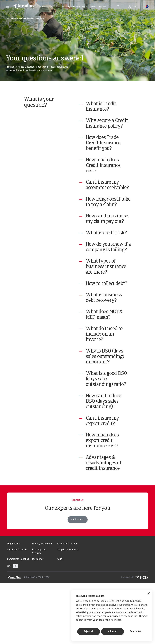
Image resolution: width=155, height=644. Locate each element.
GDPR (60, 620)
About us (45, 7)
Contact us (93, 7)
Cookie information (67, 604)
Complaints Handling (18, 620)
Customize (136, 631)
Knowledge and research (71, 7)
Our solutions (55, 7)
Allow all (113, 632)
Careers (85, 7)
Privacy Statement (42, 604)
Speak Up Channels (17, 610)
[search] (118, 7)
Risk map (103, 7)
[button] (7, 7)
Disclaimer (38, 620)
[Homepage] (23, 7)
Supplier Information (68, 610)
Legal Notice (14, 604)
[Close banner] (149, 594)
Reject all (89, 632)
